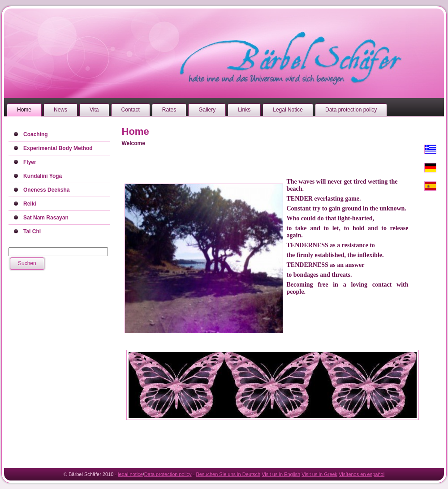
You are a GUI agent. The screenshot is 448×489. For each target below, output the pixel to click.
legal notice (130, 474)
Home (136, 131)
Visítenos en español (362, 474)
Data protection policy (168, 474)
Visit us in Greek (319, 474)
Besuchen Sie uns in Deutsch (228, 474)
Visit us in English (281, 474)
